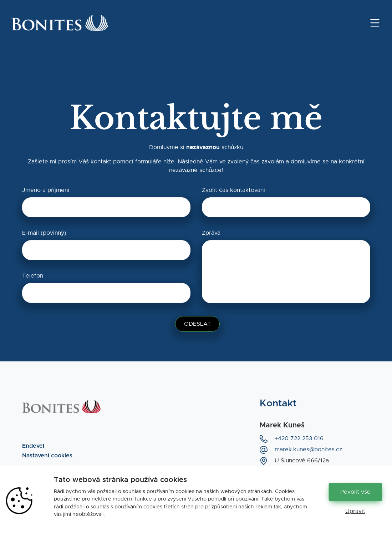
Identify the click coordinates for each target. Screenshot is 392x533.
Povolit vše (355, 492)
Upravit (355, 511)
